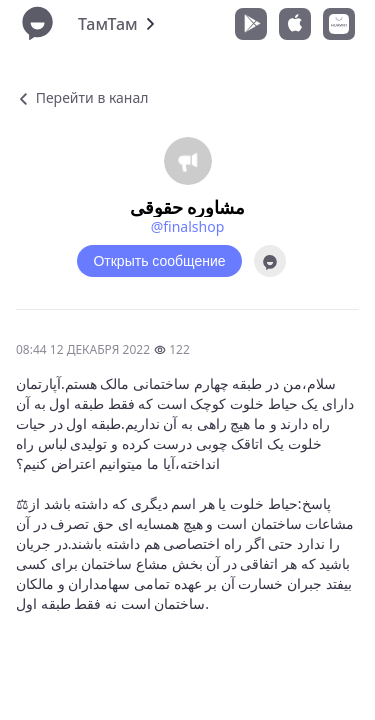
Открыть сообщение (159, 261)
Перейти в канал (82, 97)
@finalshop (188, 226)
